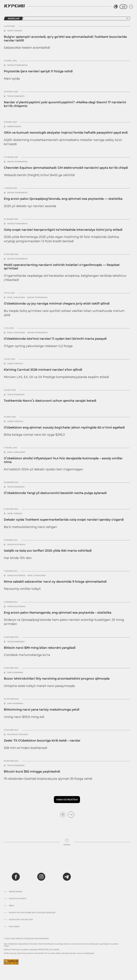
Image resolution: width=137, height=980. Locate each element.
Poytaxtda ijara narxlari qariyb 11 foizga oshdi (38, 71)
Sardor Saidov (14, 127)
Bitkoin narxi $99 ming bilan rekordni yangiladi (40, 648)
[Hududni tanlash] (116, 7)
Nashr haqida (15, 892)
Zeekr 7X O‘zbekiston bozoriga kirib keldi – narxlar (42, 741)
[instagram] (41, 877)
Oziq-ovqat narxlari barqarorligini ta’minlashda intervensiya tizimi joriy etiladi (63, 230)
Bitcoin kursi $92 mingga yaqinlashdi (32, 772)
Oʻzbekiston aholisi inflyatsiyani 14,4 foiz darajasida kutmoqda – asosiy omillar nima (63, 460)
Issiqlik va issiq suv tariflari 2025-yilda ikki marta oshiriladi (48, 551)
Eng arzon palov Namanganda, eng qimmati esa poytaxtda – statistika (58, 613)
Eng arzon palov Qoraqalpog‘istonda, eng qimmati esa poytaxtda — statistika (63, 199)
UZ (123, 7)
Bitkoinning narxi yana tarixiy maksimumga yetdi (42, 710)
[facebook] (16, 877)
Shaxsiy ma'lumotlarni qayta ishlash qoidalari (32, 913)
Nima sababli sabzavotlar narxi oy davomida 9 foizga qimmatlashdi (55, 582)
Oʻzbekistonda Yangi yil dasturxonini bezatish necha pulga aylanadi (55, 493)
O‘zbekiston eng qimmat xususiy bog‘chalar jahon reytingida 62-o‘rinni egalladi (64, 428)
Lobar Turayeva (15, 364)
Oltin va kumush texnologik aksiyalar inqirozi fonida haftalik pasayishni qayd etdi (66, 133)
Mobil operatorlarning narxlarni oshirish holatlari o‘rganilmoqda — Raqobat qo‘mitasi (62, 267)
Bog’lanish (14, 927)
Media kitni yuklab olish (21, 920)
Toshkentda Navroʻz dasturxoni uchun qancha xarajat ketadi (50, 401)
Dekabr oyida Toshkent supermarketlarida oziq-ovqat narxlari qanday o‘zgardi (64, 520)
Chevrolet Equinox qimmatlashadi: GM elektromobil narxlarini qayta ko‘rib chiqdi (66, 168)
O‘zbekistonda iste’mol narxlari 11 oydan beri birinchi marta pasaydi (55, 339)
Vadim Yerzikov (15, 31)
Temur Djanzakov (16, 96)
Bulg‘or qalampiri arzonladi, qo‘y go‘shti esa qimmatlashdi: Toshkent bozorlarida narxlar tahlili (65, 39)
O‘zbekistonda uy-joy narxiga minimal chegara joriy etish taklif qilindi (57, 304)
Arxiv (11, 906)
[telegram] (67, 877)
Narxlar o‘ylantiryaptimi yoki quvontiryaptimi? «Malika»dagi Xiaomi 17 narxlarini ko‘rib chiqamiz (65, 104)
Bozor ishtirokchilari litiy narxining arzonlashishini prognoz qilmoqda (57, 679)
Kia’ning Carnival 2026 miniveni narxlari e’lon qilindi (43, 370)
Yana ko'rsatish (67, 800)
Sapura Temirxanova (17, 65)
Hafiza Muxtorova (16, 545)
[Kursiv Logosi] (14, 6)
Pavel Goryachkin (16, 298)
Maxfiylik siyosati (18, 899)
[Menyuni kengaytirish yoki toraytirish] (131, 7)
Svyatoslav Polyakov (18, 735)
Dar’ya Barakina (15, 673)
